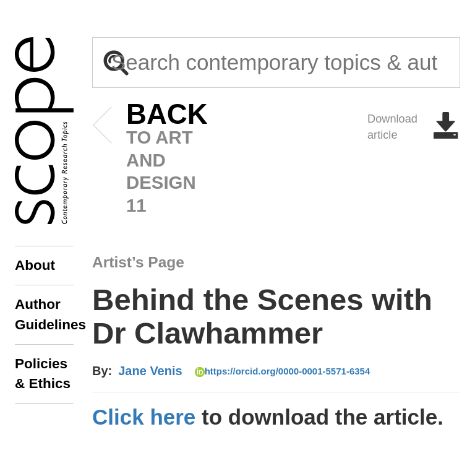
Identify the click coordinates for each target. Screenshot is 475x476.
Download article (414, 127)
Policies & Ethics (43, 374)
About (35, 265)
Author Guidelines (44, 314)
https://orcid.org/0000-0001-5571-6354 (283, 371)
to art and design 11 (148, 159)
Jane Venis (150, 371)
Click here (144, 417)
